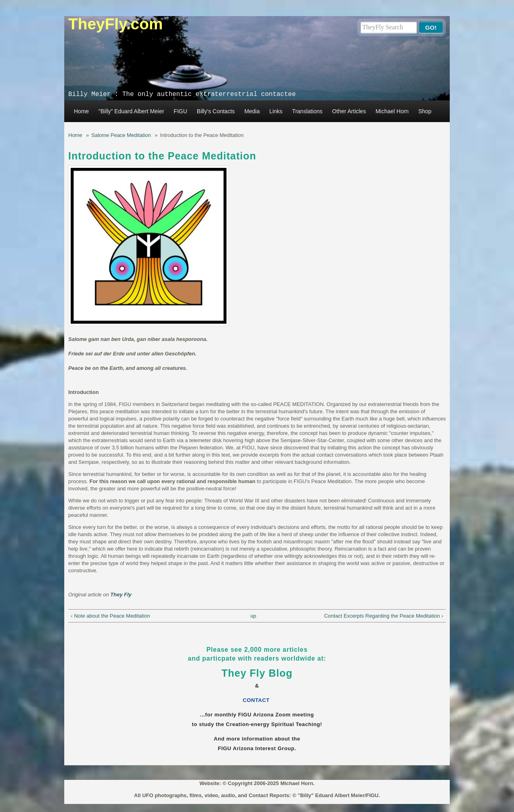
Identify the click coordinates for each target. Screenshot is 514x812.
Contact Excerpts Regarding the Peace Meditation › (383, 616)
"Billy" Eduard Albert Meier (131, 111)
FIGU (181, 111)
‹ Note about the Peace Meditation (111, 616)
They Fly (121, 595)
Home (81, 111)
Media (252, 111)
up (253, 616)
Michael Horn (392, 111)
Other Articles (349, 111)
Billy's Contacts (216, 111)
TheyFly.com (116, 24)
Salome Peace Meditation (121, 135)
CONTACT (257, 700)
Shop (425, 111)
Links (276, 111)
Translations (307, 111)
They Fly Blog (257, 673)
